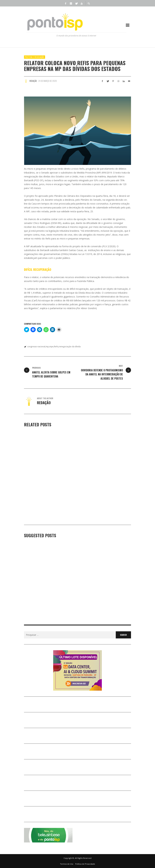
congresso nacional (36, 347)
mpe (51, 347)
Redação (33, 81)
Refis (56, 347)
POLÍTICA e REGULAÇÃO (35, 57)
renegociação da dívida (70, 347)
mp (47, 347)
